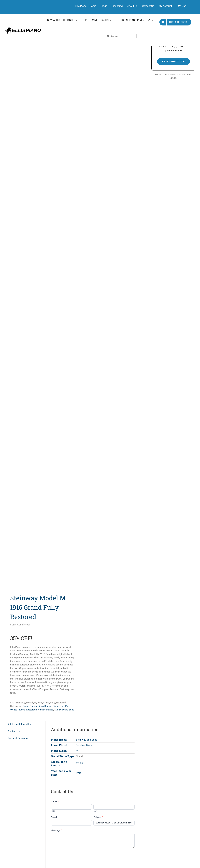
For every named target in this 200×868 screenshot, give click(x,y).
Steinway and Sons (64, 710)
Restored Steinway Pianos (40, 710)
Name (55, 801)
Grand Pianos (30, 706)
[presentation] (75, 857)
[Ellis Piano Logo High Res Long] (23, 28)
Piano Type (58, 706)
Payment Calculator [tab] (18, 738)
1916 (79, 773)
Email (55, 817)
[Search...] (121, 36)
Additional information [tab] (20, 724)
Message (56, 830)
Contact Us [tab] (14, 731)
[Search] (108, 36)
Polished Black (84, 745)
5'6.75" (80, 764)
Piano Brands (45, 706)
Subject (98, 817)
